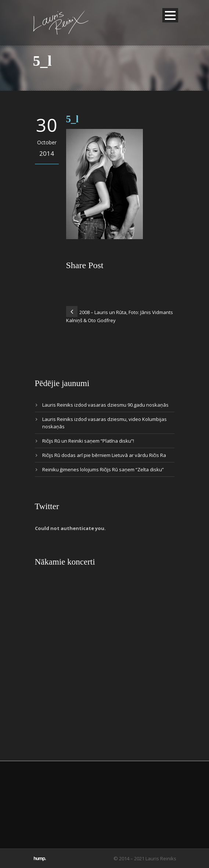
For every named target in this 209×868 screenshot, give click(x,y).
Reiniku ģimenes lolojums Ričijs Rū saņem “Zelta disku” (103, 469)
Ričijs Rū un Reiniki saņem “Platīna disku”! (88, 441)
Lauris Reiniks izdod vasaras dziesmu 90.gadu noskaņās (105, 405)
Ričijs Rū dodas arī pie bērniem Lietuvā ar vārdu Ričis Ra (104, 455)
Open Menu (170, 15)
